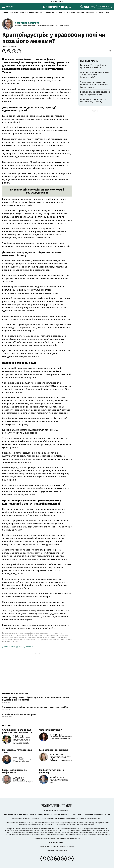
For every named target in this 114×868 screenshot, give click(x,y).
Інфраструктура (36, 13)
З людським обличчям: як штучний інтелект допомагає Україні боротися (94, 85)
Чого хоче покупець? (50, 730)
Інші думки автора (89, 61)
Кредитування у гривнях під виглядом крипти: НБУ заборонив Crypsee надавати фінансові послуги (36, 699)
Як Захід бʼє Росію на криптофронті (19, 715)
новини (5, 13)
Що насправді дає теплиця (54, 750)
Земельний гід (91, 13)
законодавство (25, 647)
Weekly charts (105, 13)
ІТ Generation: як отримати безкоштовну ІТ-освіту (93, 101)
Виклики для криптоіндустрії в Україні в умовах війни (95, 93)
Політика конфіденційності (41, 815)
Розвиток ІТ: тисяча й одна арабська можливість (93, 66)
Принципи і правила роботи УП (97, 815)
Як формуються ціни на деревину (52, 771)
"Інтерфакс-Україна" (66, 823)
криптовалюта (9, 647)
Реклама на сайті (11, 815)
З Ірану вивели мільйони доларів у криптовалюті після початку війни (35, 707)
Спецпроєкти (69, 13)
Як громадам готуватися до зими (17, 751)
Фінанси (59, 13)
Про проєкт (24, 815)
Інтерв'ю (80, 13)
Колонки (24, 13)
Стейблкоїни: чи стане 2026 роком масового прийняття (17, 731)
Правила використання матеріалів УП (69, 815)
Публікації (14, 13)
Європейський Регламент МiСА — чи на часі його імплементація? (95, 75)
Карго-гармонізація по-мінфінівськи (15, 771)
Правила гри (49, 13)
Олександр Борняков (27, 23)
